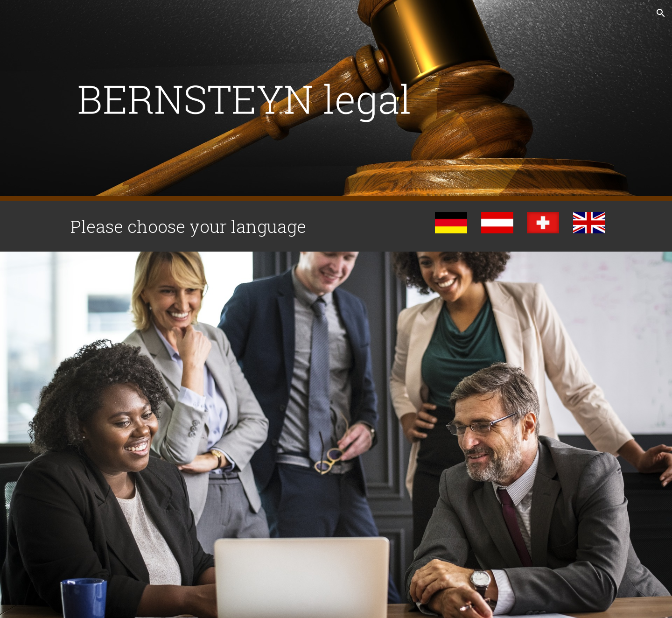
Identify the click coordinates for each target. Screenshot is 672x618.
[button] (661, 13)
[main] (221, 226)
